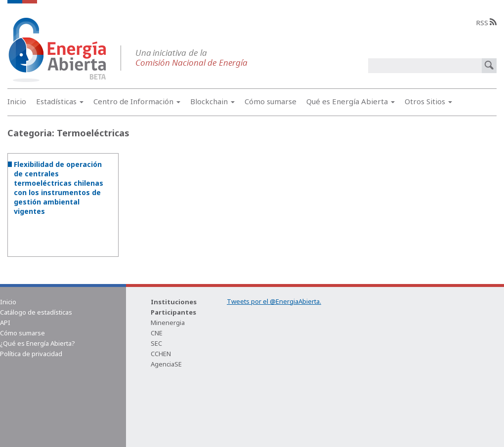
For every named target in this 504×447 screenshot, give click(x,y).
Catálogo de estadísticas (36, 312)
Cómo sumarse (271, 101)
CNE (157, 333)
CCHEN (161, 354)
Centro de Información (137, 101)
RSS (486, 23)
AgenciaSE (166, 364)
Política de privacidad (31, 354)
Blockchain (212, 101)
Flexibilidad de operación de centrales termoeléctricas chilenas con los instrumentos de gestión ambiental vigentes (59, 188)
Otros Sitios (428, 101)
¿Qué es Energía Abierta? (38, 343)
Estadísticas (60, 101)
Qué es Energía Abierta (351, 101)
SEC (156, 343)
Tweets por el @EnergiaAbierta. (274, 301)
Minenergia (168, 323)
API (5, 323)
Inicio (17, 101)
